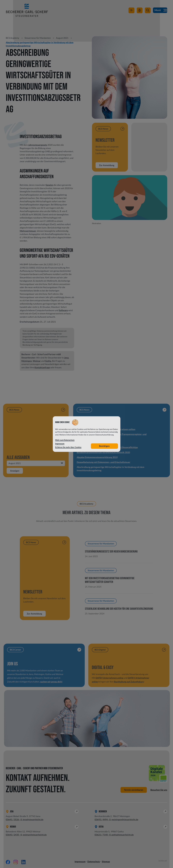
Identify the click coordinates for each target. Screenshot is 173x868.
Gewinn (49, 185)
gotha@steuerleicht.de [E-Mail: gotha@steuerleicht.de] (123, 835)
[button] (148, 11)
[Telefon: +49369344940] (103, 820)
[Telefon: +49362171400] (103, 835)
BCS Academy (12, 38)
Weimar (37, 361)
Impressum (80, 862)
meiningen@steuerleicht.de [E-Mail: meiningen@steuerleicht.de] (125, 820)
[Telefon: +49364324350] (14, 835)
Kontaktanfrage (42, 367)
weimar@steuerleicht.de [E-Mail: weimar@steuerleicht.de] (35, 835)
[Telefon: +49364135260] (14, 820)
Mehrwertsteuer (28, 231)
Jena (66, 358)
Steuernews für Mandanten (38, 38)
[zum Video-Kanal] (131, 11)
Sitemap (106, 862)
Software (63, 310)
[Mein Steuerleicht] (139, 11)
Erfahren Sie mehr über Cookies (68, 447)
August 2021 (62, 38)
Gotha (48, 361)
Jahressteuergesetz (38, 145)
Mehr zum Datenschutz (65, 440)
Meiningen (27, 361)
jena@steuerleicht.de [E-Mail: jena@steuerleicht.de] (33, 820)
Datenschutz (94, 862)
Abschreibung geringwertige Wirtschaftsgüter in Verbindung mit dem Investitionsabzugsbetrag (40, 44)
